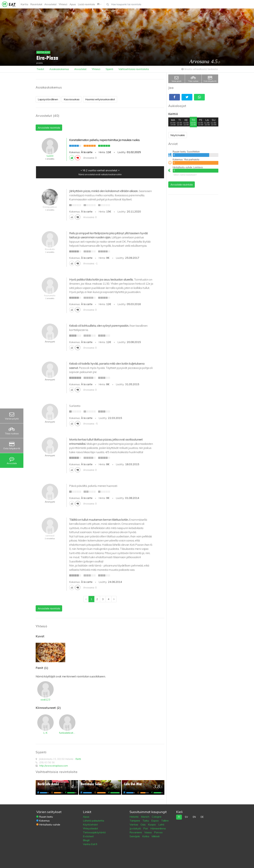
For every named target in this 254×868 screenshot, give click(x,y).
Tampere (135, 821)
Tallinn (165, 821)
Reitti (78, 759)
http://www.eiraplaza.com (54, 766)
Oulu (143, 824)
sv (186, 817)
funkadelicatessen (67, 733)
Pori (146, 828)
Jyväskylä (136, 828)
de (202, 817)
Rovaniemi (136, 832)
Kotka (146, 836)
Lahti (161, 824)
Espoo (155, 821)
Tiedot (40, 69)
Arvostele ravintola (182, 185)
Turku (146, 821)
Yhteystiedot (90, 828)
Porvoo (158, 832)
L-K (45, 733)
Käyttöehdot (90, 824)
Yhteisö (96, 69)
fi (179, 817)
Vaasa (148, 832)
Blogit (86, 840)
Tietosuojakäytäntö (94, 832)
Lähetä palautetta (93, 821)
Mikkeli (156, 836)
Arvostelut (80, 69)
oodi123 (45, 700)
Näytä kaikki (178, 135)
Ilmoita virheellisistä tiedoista (200, 69)
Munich (145, 817)
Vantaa (134, 824)
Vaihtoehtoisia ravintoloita (134, 69)
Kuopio (152, 824)
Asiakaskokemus (59, 69)
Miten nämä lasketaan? (185, 175)
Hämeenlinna (158, 828)
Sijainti (109, 69)
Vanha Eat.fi (90, 844)
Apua (86, 817)
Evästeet (88, 836)
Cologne (157, 817)
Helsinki (134, 817)
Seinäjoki (135, 836)
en (194, 817)
